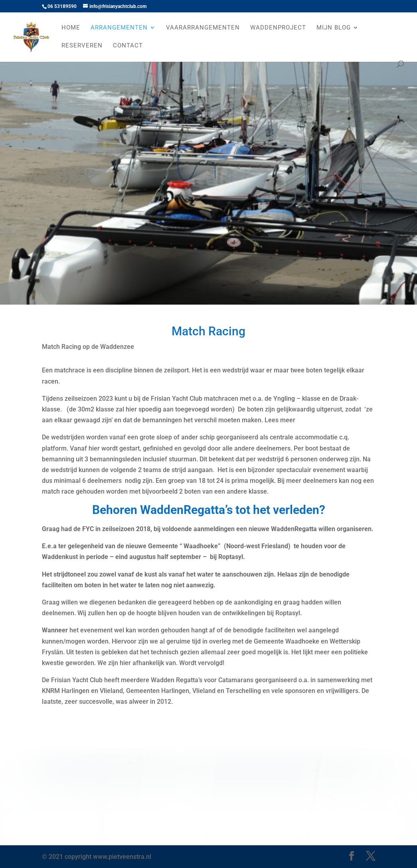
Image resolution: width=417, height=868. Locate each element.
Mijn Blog (334, 28)
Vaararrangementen (203, 28)
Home (71, 28)
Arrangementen (119, 28)
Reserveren (82, 46)
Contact (128, 46)
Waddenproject (278, 28)
